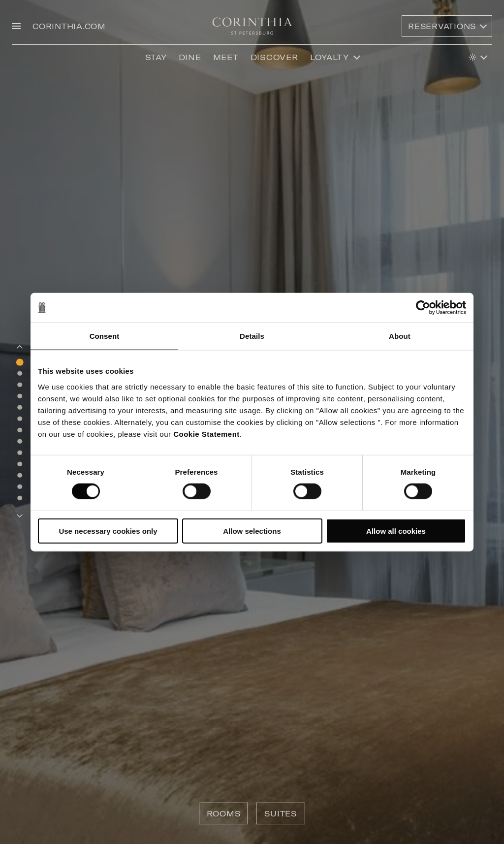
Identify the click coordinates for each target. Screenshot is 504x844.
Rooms (224, 813)
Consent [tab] (105, 336)
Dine (190, 57)
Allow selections (252, 531)
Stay (156, 57)
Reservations (442, 26)
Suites (281, 813)
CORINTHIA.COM (69, 26)
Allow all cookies (396, 531)
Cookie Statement (206, 434)
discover (274, 57)
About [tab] (400, 336)
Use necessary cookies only (108, 531)
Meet (226, 57)
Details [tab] (252, 336)
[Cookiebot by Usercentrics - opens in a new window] (423, 308)
